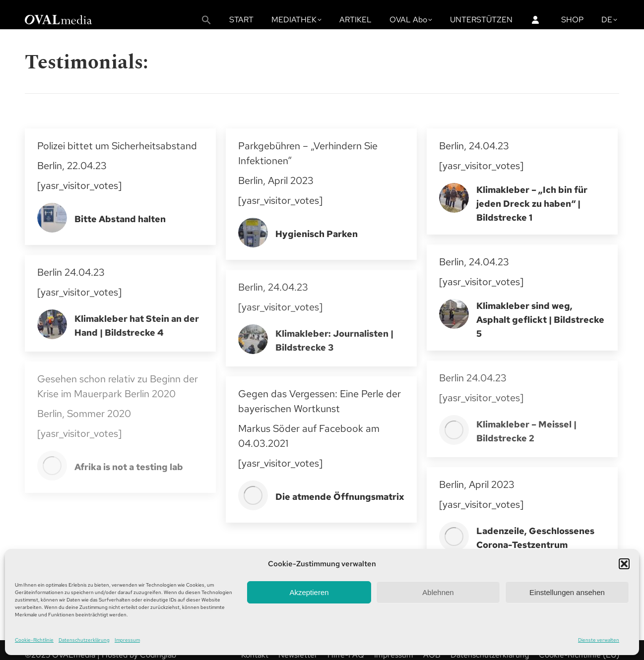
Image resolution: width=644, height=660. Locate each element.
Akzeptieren (309, 592)
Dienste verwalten (599, 640)
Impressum (127, 640)
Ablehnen (438, 592)
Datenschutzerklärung (84, 640)
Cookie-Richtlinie (34, 640)
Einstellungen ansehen (567, 592)
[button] (624, 564)
